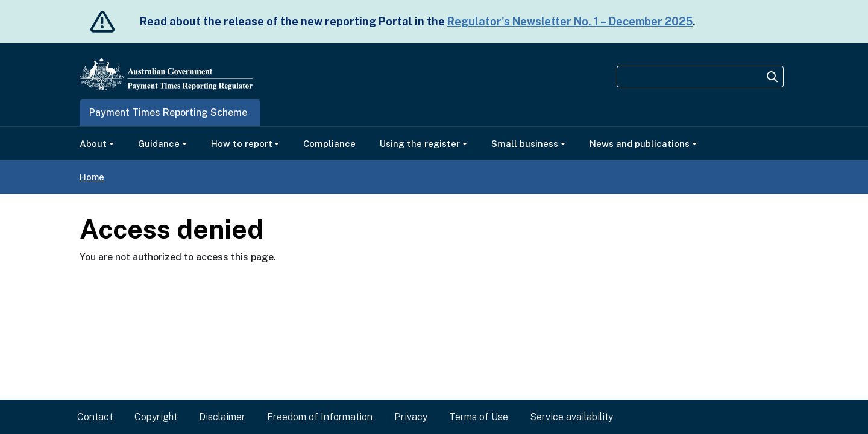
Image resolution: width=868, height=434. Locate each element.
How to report (242, 144)
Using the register (420, 144)
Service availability (571, 417)
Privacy (411, 417)
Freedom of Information (320, 417)
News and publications (640, 144)
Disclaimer (222, 417)
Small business (525, 144)
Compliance (329, 144)
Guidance (159, 144)
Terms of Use (479, 417)
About (93, 144)
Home (92, 177)
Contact (95, 417)
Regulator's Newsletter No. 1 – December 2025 (570, 21)
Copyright (156, 417)
